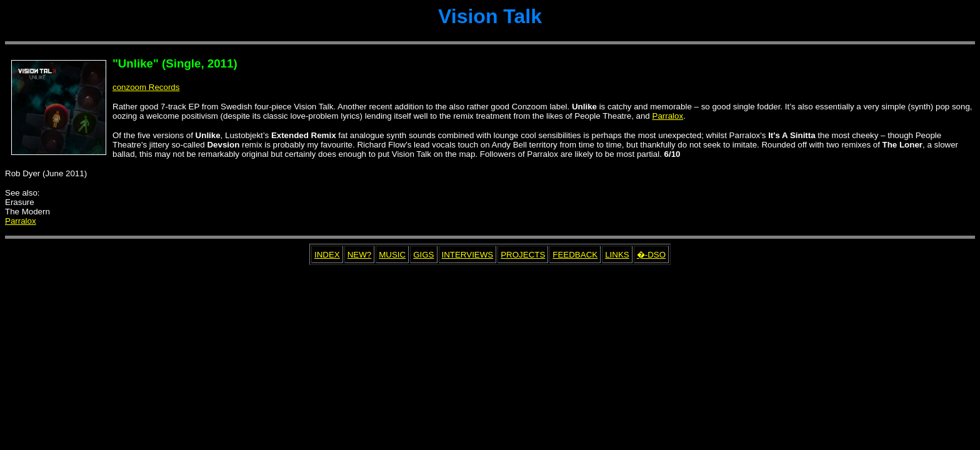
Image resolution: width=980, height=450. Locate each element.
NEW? (360, 255)
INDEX (327, 255)
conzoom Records (146, 87)
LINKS (617, 255)
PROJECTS (523, 255)
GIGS (423, 255)
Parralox (668, 116)
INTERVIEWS (468, 255)
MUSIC (392, 255)
